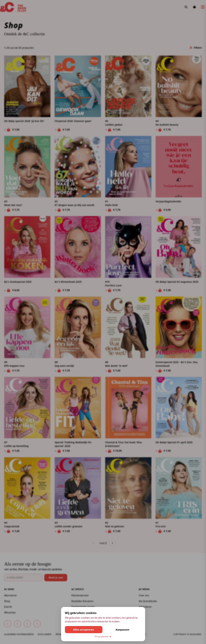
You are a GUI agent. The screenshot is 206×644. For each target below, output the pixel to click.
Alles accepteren (84, 630)
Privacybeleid (103, 636)
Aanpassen (122, 630)
